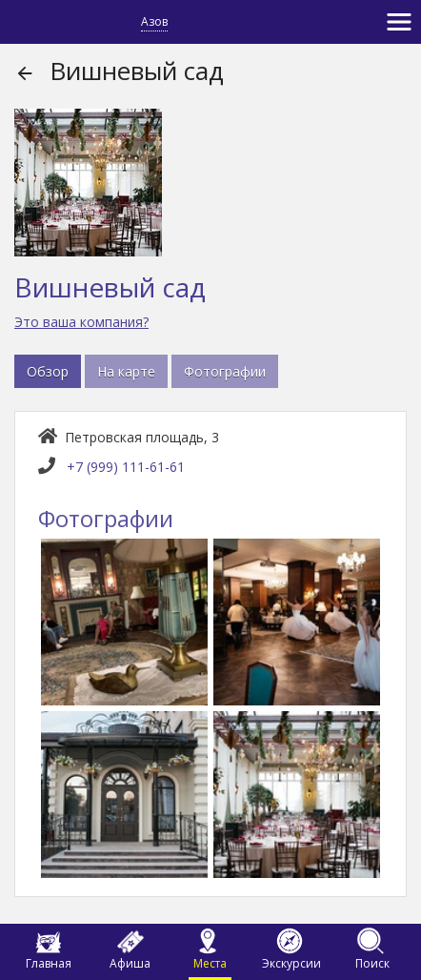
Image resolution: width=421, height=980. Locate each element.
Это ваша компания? (81, 322)
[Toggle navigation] (399, 22)
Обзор (48, 371)
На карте (126, 371)
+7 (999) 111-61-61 (126, 467)
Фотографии (225, 371)
